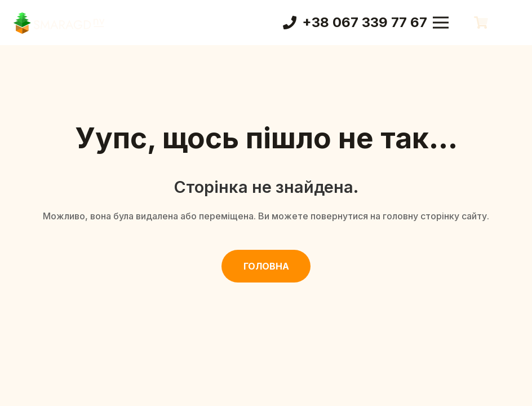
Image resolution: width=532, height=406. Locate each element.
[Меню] (441, 23)
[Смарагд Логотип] (59, 23)
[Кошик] (481, 23)
